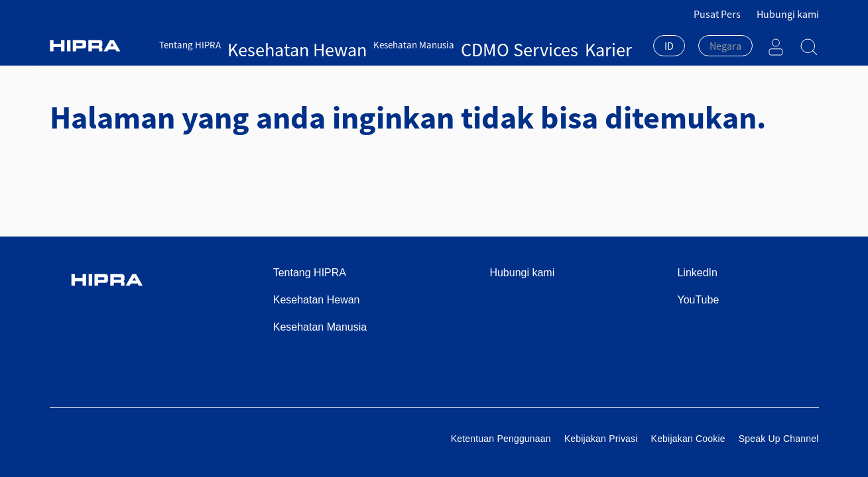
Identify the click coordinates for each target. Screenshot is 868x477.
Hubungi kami (788, 14)
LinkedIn (697, 273)
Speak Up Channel (779, 439)
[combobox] (669, 47)
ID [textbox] (669, 46)
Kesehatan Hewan (266, 45)
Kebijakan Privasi (601, 439)
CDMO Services (429, 45)
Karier (479, 45)
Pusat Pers (717, 14)
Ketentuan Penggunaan (501, 439)
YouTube (698, 300)
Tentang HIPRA (191, 45)
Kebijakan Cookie (688, 439)
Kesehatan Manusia (351, 45)
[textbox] (725, 46)
